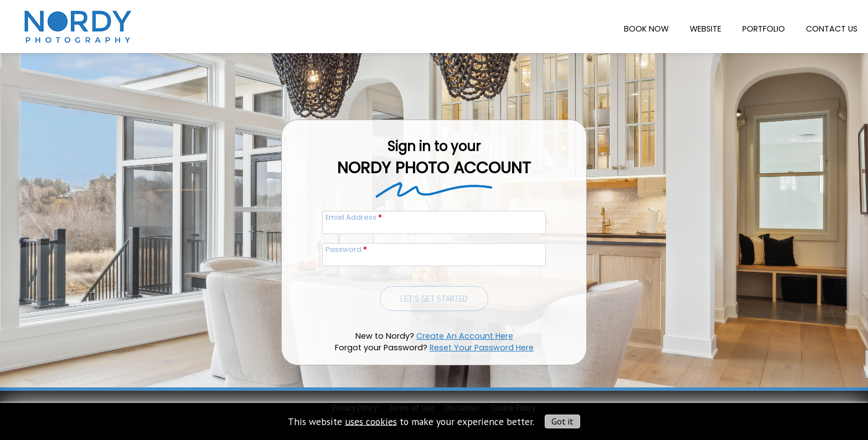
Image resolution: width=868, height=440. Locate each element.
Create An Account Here (465, 336)
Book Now (646, 29)
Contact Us (832, 29)
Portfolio (764, 29)
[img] (76, 23)
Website (706, 29)
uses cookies (371, 421)
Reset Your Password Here (482, 348)
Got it (562, 421)
